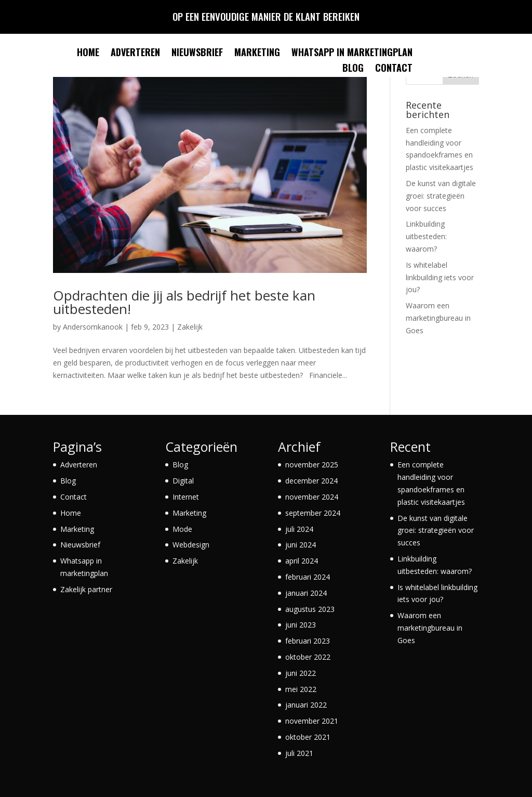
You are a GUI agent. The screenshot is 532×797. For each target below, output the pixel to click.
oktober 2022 (308, 657)
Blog (353, 69)
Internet (186, 497)
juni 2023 (301, 625)
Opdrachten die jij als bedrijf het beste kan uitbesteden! (184, 302)
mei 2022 (301, 689)
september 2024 (313, 513)
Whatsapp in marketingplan (352, 54)
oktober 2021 (308, 737)
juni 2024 (301, 545)
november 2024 (312, 497)
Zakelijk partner (86, 589)
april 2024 (302, 561)
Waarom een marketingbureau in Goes (438, 318)
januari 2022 (306, 705)
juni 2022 (301, 673)
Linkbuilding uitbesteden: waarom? (426, 236)
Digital (183, 481)
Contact (394, 69)
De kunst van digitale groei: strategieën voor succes (441, 196)
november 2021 (312, 721)
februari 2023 (308, 641)
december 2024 (311, 481)
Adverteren (135, 54)
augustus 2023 (310, 609)
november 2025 (312, 465)
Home (88, 54)
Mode (182, 529)
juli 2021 (299, 753)
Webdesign (191, 545)
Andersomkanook (93, 327)
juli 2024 (299, 529)
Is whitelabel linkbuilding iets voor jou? (440, 277)
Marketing (257, 54)
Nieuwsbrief (197, 54)
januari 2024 (306, 593)
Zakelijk (190, 327)
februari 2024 (308, 577)
